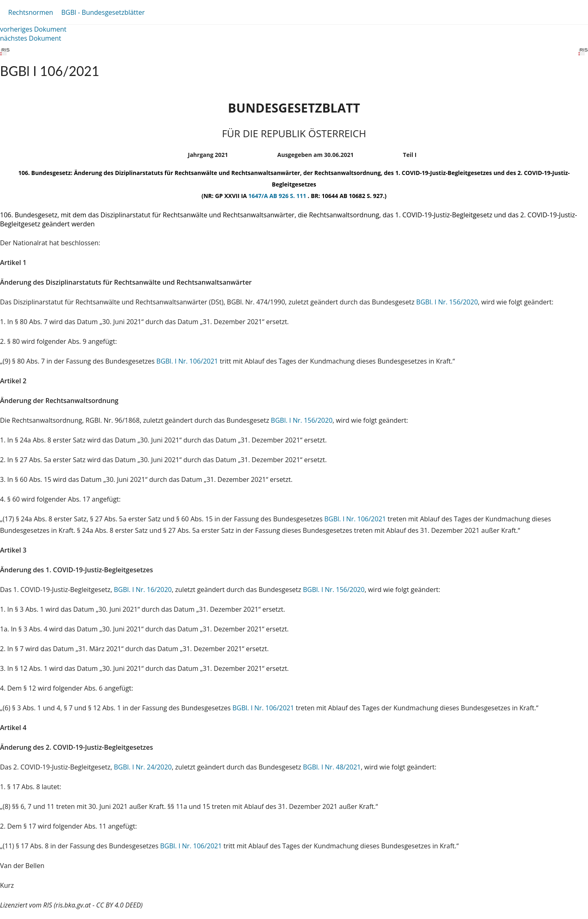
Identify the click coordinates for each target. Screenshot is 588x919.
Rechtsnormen (31, 12)
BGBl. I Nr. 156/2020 (447, 302)
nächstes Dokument (31, 38)
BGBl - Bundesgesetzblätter (103, 12)
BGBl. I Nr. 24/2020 (143, 767)
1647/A (259, 196)
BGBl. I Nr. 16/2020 (143, 590)
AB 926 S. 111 (288, 196)
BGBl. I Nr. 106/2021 (187, 361)
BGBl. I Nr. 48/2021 (332, 767)
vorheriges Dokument (33, 29)
